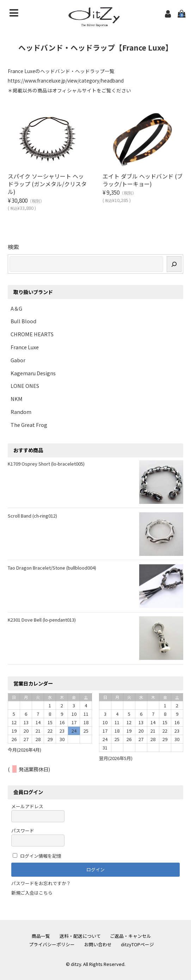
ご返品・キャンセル (131, 936)
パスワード (38, 837)
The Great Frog (29, 425)
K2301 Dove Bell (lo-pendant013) (42, 620)
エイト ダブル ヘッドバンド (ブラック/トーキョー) (143, 180)
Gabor (18, 360)
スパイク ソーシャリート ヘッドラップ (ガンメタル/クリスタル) (47, 184)
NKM (17, 399)
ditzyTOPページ (137, 944)
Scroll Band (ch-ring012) (32, 516)
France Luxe (25, 347)
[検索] (174, 264)
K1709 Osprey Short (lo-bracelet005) (46, 464)
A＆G (16, 308)
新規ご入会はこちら (32, 893)
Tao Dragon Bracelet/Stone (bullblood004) (52, 568)
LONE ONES (25, 386)
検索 (13, 247)
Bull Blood (23, 321)
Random (21, 412)
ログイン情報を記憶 (37, 856)
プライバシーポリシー (52, 944)
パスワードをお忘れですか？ (41, 883)
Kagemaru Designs (33, 373)
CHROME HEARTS (32, 334)
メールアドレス (38, 813)
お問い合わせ (98, 944)
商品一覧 (41, 936)
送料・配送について (80, 936)
